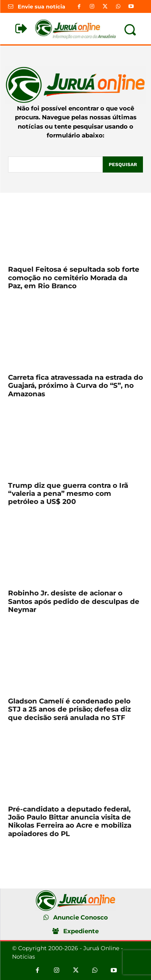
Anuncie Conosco (81, 917)
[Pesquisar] (123, 164)
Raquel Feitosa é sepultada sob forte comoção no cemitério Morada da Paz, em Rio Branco (74, 278)
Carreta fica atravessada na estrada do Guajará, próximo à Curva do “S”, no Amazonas (75, 386)
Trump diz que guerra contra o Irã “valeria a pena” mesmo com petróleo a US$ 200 (68, 494)
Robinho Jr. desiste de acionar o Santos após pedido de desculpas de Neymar (74, 601)
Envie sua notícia (41, 6)
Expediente (81, 931)
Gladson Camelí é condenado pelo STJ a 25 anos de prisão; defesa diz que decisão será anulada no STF (69, 709)
